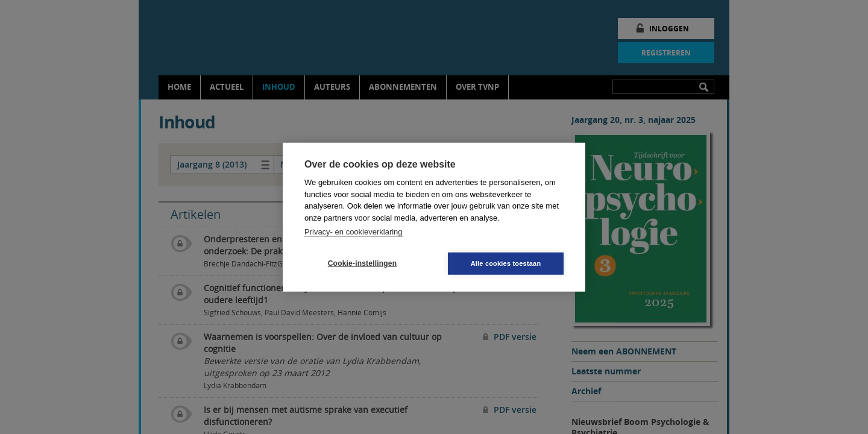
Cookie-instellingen (362, 263)
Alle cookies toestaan (506, 263)
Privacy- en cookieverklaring (354, 232)
